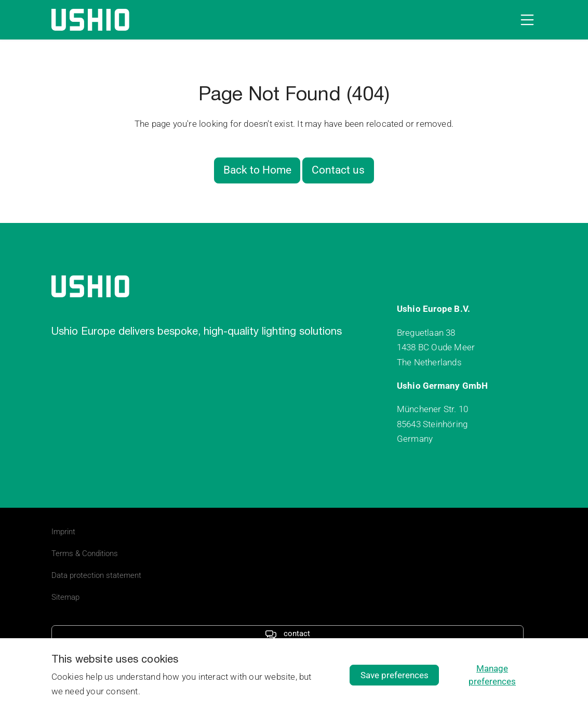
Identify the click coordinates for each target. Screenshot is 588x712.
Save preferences (395, 675)
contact (288, 634)
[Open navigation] (525, 20)
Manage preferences (492, 675)
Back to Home (257, 170)
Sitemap (65, 597)
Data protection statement (96, 575)
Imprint (63, 532)
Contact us (338, 170)
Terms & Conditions (85, 553)
